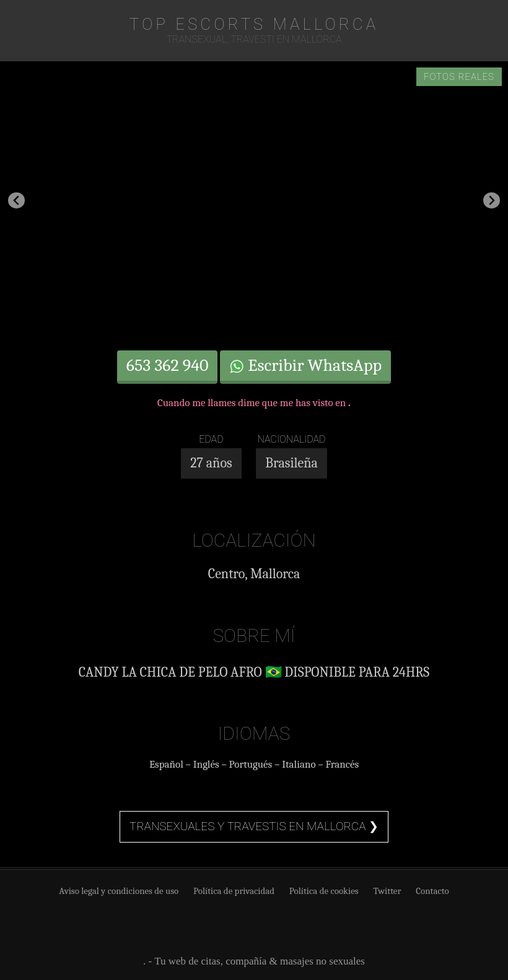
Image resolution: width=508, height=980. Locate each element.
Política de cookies (324, 891)
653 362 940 (168, 365)
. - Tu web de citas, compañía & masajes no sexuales (254, 961)
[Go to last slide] (16, 200)
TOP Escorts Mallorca (254, 24)
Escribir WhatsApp (305, 365)
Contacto (432, 891)
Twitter (387, 891)
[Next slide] (492, 200)
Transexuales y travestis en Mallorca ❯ (254, 826)
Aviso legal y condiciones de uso (119, 891)
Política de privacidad (234, 891)
